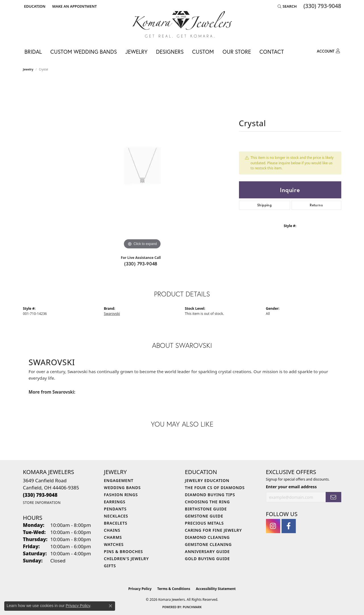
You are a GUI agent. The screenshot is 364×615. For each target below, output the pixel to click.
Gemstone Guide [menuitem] (204, 516)
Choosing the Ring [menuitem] (207, 502)
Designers (170, 52)
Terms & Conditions (174, 589)
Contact (272, 52)
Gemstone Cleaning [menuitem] (208, 544)
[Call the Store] (40, 495)
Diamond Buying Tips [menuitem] (210, 495)
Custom (203, 52)
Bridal (33, 52)
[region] (142, 165)
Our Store (237, 52)
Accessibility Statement (216, 589)
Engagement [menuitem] (119, 480)
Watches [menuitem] (114, 544)
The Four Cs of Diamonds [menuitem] (215, 488)
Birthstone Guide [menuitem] (206, 509)
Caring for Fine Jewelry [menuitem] (214, 530)
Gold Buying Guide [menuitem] (207, 559)
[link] (74, 6)
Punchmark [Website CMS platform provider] (192, 607)
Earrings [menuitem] (115, 502)
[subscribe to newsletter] (333, 497)
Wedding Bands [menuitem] (122, 488)
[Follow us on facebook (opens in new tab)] (289, 526)
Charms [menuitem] (113, 537)
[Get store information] (42, 503)
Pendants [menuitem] (115, 509)
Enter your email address (291, 487)
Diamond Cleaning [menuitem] (207, 537)
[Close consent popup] (111, 606)
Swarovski (112, 314)
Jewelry (136, 52)
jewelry (28, 69)
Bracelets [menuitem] (116, 523)
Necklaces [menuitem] (116, 516)
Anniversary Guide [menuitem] (207, 551)
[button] (34, 6)
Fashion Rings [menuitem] (121, 495)
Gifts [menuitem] (110, 566)
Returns (316, 205)
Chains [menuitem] (112, 530)
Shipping (264, 205)
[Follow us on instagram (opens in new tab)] (273, 526)
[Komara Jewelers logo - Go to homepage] (182, 24)
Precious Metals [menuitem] (204, 523)
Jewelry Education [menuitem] (207, 480)
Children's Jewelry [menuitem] (126, 559)
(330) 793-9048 (141, 264)
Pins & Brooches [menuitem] (124, 551)
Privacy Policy (140, 589)
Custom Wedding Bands (84, 52)
